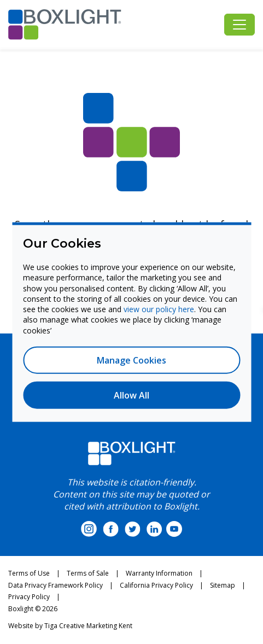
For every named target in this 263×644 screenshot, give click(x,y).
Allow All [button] (131, 395)
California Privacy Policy (156, 585)
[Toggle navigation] (239, 25)
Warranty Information (159, 573)
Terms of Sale (88, 573)
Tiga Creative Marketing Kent (88, 626)
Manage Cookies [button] (131, 360)
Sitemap (223, 585)
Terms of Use (29, 573)
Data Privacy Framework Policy (55, 585)
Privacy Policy (29, 597)
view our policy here (159, 309)
